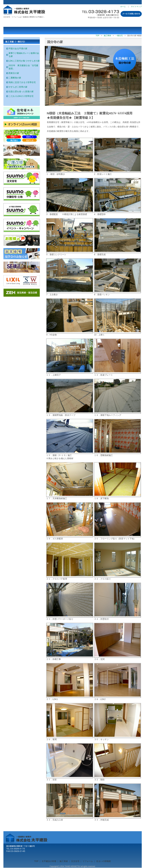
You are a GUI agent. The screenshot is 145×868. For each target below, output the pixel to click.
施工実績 (38, 23)
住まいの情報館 (107, 23)
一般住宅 (119, 36)
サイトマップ (136, 7)
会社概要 (130, 23)
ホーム (123, 7)
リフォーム (84, 23)
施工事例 (107, 36)
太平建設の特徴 (15, 23)
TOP (97, 36)
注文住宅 (61, 23)
